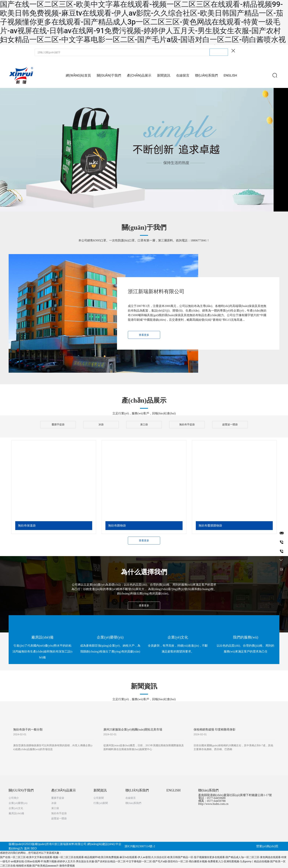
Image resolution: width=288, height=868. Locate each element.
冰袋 (101, 425)
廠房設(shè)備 (42, 637)
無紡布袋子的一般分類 (28, 729)
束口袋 (144, 425)
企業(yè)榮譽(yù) (110, 637)
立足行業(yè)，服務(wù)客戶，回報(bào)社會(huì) (144, 413)
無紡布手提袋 (187, 425)
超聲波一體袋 (230, 425)
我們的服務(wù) (246, 637)
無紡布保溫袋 (27, 526)
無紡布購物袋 (117, 526)
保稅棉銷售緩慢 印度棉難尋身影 (215, 729)
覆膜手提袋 (58, 425)
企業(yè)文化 (178, 637)
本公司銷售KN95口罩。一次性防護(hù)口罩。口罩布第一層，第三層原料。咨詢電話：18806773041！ (144, 240)
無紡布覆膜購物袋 (210, 526)
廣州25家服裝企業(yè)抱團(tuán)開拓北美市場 (133, 729)
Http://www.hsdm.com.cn (213, 804)
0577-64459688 (216, 798)
